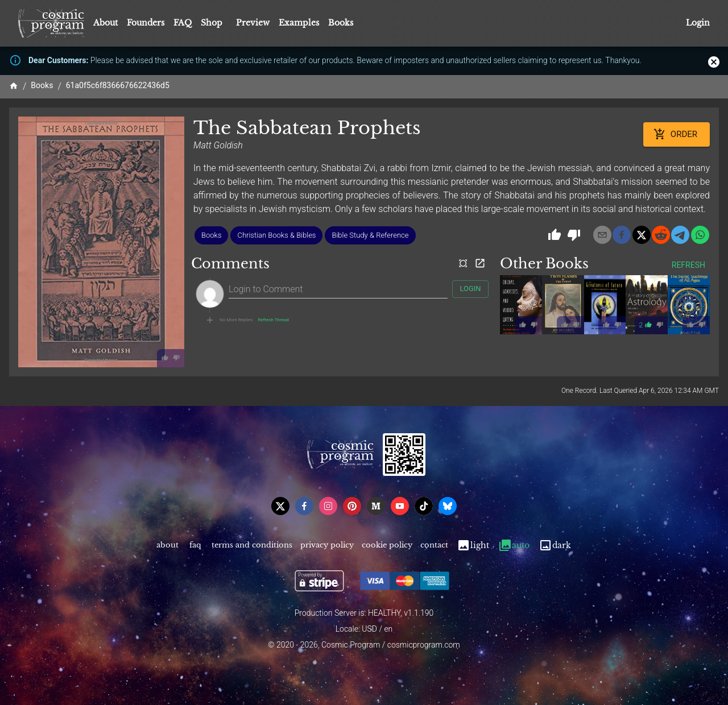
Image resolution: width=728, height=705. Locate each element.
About (106, 23)
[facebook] (622, 235)
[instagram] (328, 506)
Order (677, 134)
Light (473, 546)
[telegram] (680, 235)
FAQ (183, 23)
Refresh (688, 265)
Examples (299, 23)
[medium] (376, 506)
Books (341, 23)
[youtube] (400, 506)
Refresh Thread (274, 320)
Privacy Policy (327, 546)
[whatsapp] (700, 235)
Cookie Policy (387, 546)
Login (698, 23)
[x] (642, 235)
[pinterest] (352, 506)
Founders (146, 23)
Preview (253, 23)
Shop (212, 23)
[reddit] (661, 235)
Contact (434, 546)
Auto (514, 546)
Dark (555, 546)
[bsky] (448, 506)
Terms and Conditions (252, 546)
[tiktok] (424, 506)
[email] (602, 235)
